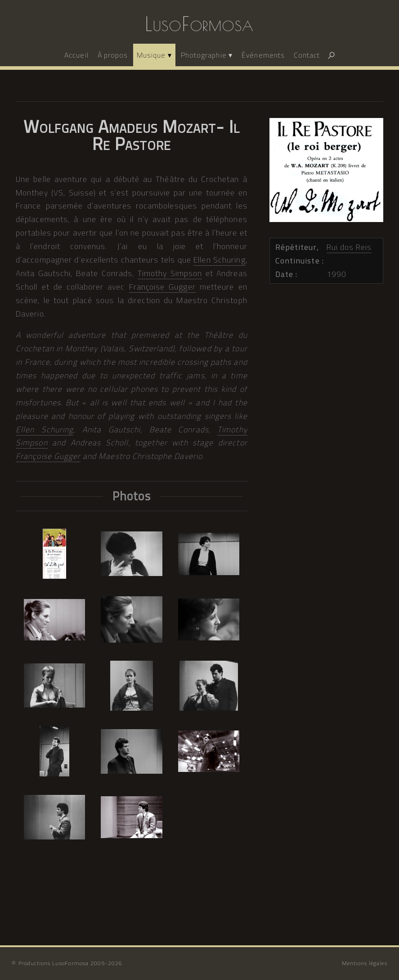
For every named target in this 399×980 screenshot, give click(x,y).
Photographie (204, 55)
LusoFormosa (199, 24)
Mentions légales (365, 963)
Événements (263, 55)
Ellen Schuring (219, 260)
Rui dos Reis (349, 247)
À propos (113, 55)
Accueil (76, 55)
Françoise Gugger (162, 287)
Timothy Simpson (170, 273)
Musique (151, 55)
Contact (307, 55)
